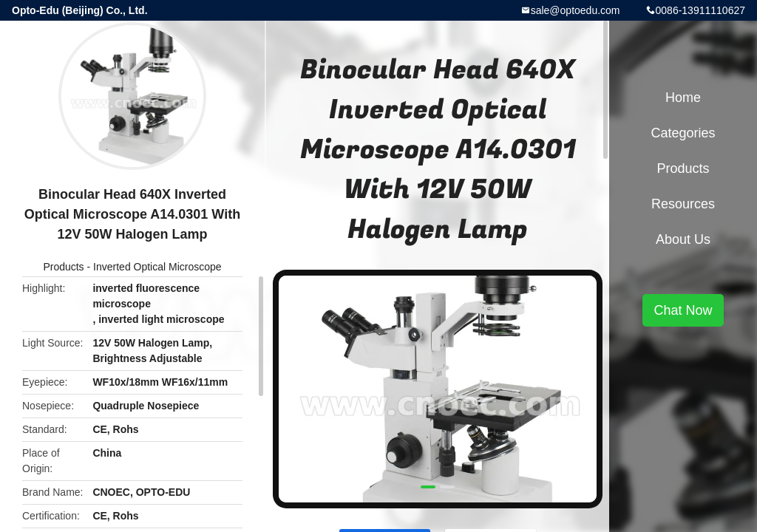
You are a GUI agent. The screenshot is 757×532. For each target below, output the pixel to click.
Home (683, 98)
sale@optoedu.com (576, 10)
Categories (683, 133)
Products (63, 267)
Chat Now (683, 310)
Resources (683, 204)
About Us (683, 239)
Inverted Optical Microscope (157, 267)
